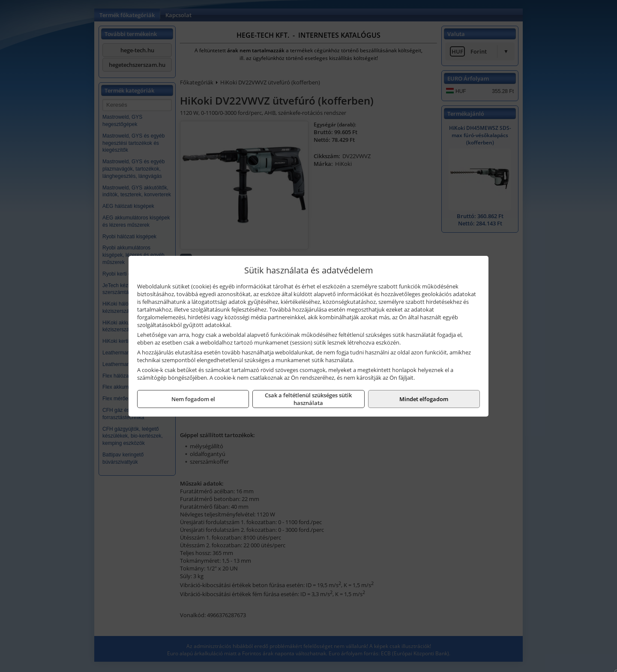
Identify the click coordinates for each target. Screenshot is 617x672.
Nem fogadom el (193, 399)
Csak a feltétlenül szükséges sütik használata (308, 399)
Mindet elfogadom (424, 399)
